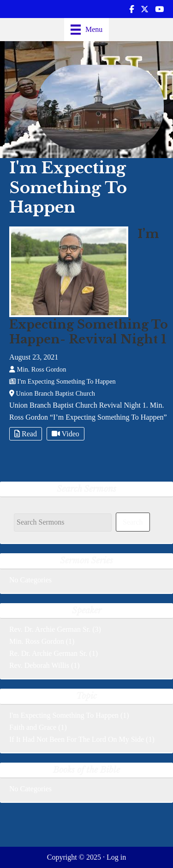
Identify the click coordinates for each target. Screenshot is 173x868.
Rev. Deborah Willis (39, 665)
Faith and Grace (33, 727)
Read (26, 434)
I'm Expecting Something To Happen (64, 715)
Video (66, 434)
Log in (116, 857)
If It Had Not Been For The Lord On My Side (77, 739)
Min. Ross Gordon (37, 641)
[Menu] (87, 30)
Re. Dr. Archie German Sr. (48, 653)
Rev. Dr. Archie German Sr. (50, 629)
